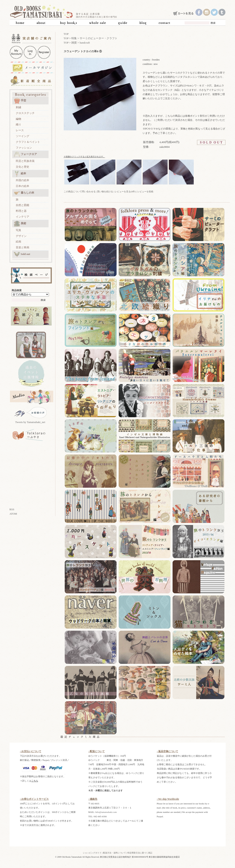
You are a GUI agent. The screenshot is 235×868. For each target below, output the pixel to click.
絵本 (20, 174)
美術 (20, 224)
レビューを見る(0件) (125, 192)
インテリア (23, 217)
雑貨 (74, 43)
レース (20, 130)
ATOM (13, 514)
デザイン (21, 236)
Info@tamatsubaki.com (106, 812)
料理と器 (21, 211)
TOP (66, 34)
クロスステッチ (25, 113)
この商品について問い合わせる (80, 192)
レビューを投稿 (145, 192)
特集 (74, 38)
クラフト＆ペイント (28, 142)
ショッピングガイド (92, 853)
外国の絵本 (23, 180)
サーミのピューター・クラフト (99, 38)
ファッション (24, 148)
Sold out (22, 254)
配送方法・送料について (114, 853)
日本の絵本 (23, 186)
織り (18, 124)
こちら (35, 781)
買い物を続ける (105, 192)
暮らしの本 (24, 193)
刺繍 (18, 107)
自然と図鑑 (23, 205)
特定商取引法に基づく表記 (140, 853)
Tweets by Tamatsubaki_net (30, 422)
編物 (18, 119)
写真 (18, 230)
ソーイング (23, 136)
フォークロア (25, 154)
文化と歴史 (23, 167)
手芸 (20, 101)
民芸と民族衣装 (25, 161)
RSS (12, 509)
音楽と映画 (23, 247)
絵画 (18, 242)
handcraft (85, 43)
